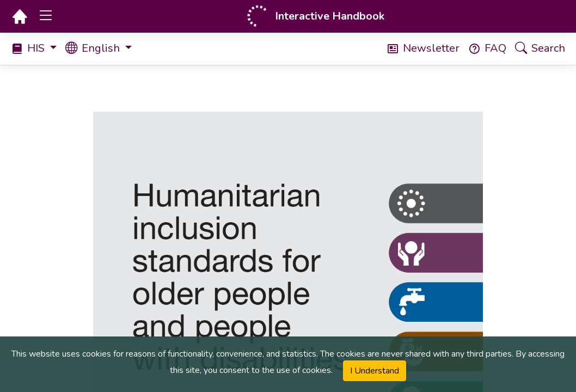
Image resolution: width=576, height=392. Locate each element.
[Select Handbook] (38, 48)
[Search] (536, 49)
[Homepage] (20, 16)
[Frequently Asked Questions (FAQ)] (483, 48)
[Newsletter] (419, 48)
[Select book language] (103, 49)
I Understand (375, 371)
